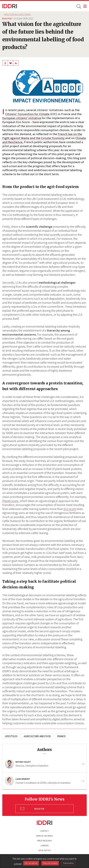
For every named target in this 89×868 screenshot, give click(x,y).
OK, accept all (31, 863)
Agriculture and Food (37, 736)
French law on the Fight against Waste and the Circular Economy (42, 136)
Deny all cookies (50, 863)
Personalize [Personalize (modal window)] (68, 863)
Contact (44, 831)
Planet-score (10, 501)
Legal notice (45, 850)
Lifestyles (11, 736)
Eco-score (70, 509)
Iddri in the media (44, 836)
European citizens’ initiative (22, 118)
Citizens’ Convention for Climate (27, 114)
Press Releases (44, 841)
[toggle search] (79, 6)
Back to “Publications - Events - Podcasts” (18, 14)
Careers (45, 846)
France (61, 736)
